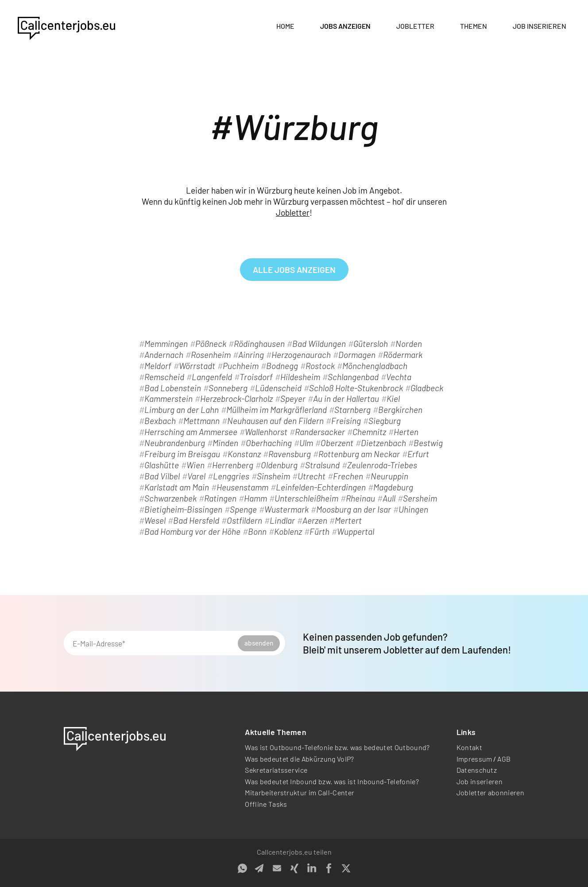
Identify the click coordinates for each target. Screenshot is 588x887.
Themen (474, 26)
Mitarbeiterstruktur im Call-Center (300, 792)
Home (285, 26)
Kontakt (469, 747)
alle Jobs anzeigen (294, 270)
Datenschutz (477, 770)
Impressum (474, 759)
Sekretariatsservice (276, 770)
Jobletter (415, 26)
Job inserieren (540, 26)
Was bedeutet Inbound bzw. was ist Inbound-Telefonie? (332, 781)
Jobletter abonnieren (490, 792)
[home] (66, 27)
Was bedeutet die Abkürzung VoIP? (299, 759)
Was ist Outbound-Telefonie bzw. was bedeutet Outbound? (337, 747)
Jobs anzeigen (345, 26)
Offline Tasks (266, 804)
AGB (504, 759)
